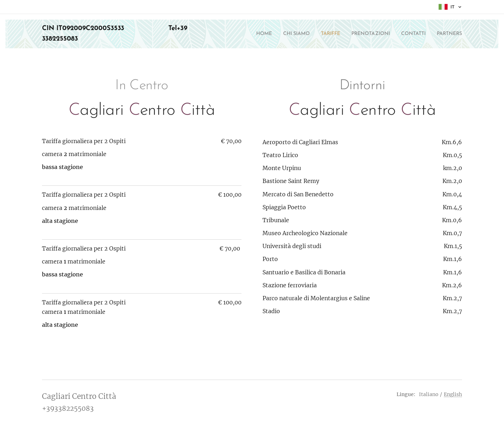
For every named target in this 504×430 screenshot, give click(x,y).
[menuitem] (240, 34)
